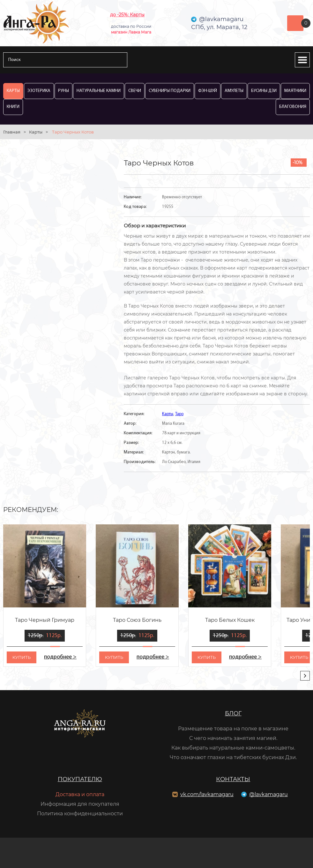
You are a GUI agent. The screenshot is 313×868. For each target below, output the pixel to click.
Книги (13, 107)
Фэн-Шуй (208, 91)
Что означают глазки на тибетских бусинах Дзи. (233, 757)
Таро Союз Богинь (137, 620)
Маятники (295, 91)
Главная (12, 132)
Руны (63, 91)
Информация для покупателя (80, 804)
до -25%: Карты (127, 15)
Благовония (293, 107)
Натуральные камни (99, 91)
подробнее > (60, 657)
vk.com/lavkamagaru (207, 794)
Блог (233, 713)
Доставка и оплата (80, 794)
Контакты (233, 779)
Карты (13, 91)
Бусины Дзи (264, 91)
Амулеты (234, 91)
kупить (22, 657)
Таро (179, 414)
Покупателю (80, 779)
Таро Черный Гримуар (45, 620)
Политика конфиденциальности (80, 814)
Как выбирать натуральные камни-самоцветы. (233, 748)
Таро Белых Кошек (230, 620)
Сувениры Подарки (170, 91)
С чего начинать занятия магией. (233, 738)
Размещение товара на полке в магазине (233, 729)
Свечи (135, 91)
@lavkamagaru (268, 794)
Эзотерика (39, 91)
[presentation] (305, 676)
